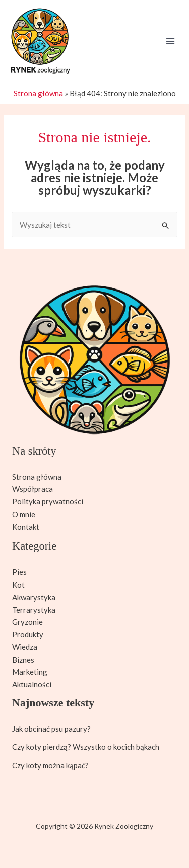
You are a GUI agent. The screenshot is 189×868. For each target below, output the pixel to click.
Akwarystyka (34, 597)
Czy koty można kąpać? (50, 765)
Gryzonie (27, 622)
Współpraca (33, 489)
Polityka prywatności (48, 501)
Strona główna (38, 93)
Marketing (30, 672)
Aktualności (32, 684)
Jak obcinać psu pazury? (51, 729)
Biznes (23, 660)
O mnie (24, 514)
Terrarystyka (34, 610)
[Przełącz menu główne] (171, 42)
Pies (19, 572)
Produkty (28, 634)
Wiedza (25, 647)
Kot (18, 585)
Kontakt (26, 527)
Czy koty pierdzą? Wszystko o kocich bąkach (86, 747)
